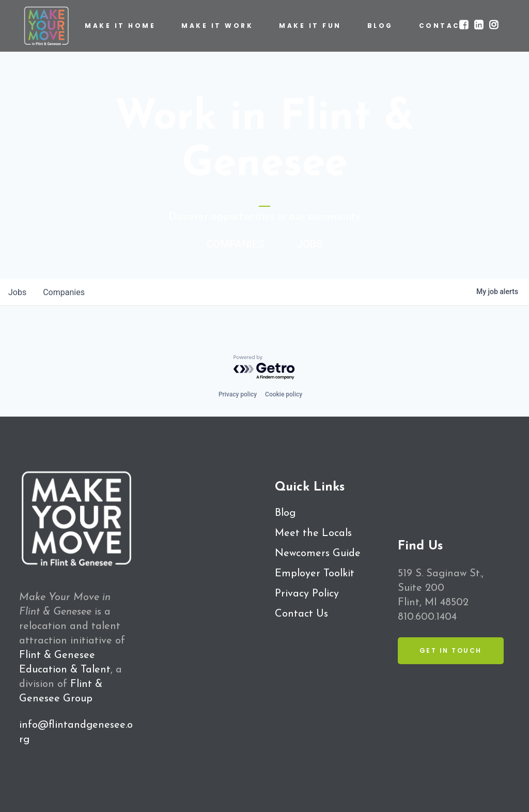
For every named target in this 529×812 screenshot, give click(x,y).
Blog (285, 513)
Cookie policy (284, 394)
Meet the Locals (313, 533)
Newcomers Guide (318, 554)
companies (64, 292)
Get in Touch (451, 650)
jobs (17, 292)
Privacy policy (238, 394)
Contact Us (301, 614)
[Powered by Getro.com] (264, 368)
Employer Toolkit (315, 574)
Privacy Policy (307, 594)
